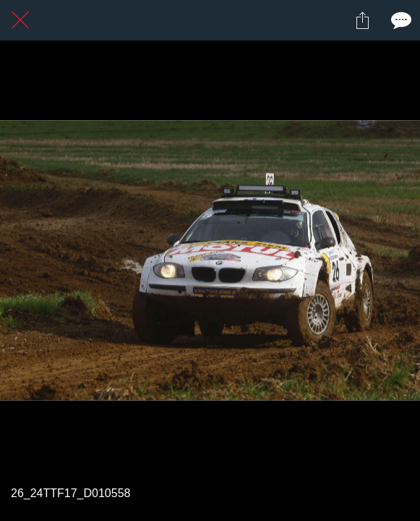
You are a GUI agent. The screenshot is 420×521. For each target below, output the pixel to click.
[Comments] (400, 20)
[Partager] (362, 20)
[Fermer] (20, 20)
